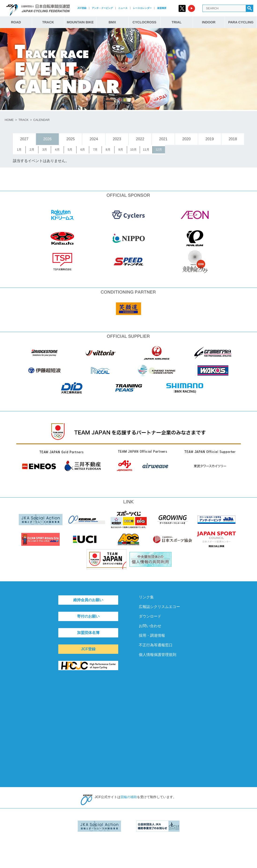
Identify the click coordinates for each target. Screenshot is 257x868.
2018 (233, 139)
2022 (140, 139)
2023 (117, 139)
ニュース (123, 8)
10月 (133, 150)
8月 (108, 150)
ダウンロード (150, 616)
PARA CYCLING (241, 22)
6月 (83, 150)
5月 (70, 150)
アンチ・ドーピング (102, 8)
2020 (187, 139)
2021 (163, 139)
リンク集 (146, 597)
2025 (71, 139)
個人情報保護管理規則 (158, 655)
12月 (159, 150)
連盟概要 (162, 8)
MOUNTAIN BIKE (80, 22)
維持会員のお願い (88, 600)
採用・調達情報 (152, 635)
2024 (94, 139)
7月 (95, 150)
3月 (45, 150)
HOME (9, 120)
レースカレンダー (142, 8)
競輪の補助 (129, 797)
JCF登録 (82, 8)
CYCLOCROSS (144, 22)
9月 (121, 150)
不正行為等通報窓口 (156, 645)
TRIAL (176, 22)
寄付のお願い (88, 616)
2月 (32, 150)
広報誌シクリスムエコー (159, 607)
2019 (210, 139)
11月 (146, 150)
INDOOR (209, 22)
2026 (48, 139)
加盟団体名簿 (88, 633)
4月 (57, 150)
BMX (112, 22)
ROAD (16, 22)
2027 (24, 139)
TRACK (48, 22)
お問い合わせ (150, 626)
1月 (19, 150)
